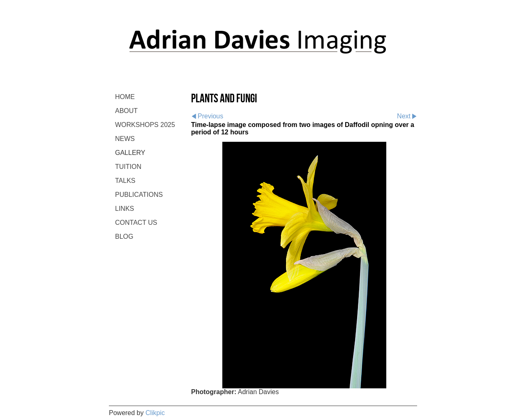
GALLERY (130, 153)
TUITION (128, 167)
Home (125, 97)
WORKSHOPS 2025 (145, 125)
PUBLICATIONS (139, 195)
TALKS (125, 181)
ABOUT (126, 111)
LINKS (125, 209)
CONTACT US (136, 223)
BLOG (124, 237)
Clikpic (155, 413)
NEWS (125, 139)
